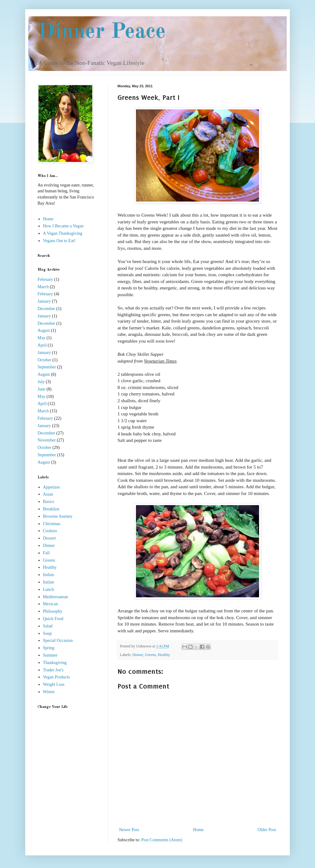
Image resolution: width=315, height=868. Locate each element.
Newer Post (129, 830)
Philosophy (53, 611)
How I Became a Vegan (63, 226)
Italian (49, 582)
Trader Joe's (53, 670)
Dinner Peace (102, 32)
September (47, 367)
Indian (49, 575)
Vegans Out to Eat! (59, 241)
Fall (46, 553)
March (43, 287)
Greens (150, 655)
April (42, 345)
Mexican (51, 604)
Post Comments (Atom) (162, 840)
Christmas (52, 524)
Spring (49, 648)
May (42, 338)
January (44, 301)
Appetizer (52, 487)
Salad (48, 626)
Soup (48, 633)
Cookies (50, 531)
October (44, 360)
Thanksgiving (55, 663)
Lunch (49, 589)
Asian (48, 494)
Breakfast (51, 509)
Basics (49, 502)
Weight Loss (54, 684)
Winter (49, 692)
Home (198, 830)
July (41, 382)
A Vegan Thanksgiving (63, 233)
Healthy (164, 655)
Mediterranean (56, 597)
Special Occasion (58, 640)
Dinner (138, 655)
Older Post (267, 830)
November (47, 440)
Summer (50, 655)
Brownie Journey (58, 516)
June (42, 389)
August (44, 330)
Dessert (50, 538)
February (45, 279)
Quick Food (53, 619)
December (46, 309)
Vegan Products (57, 677)
